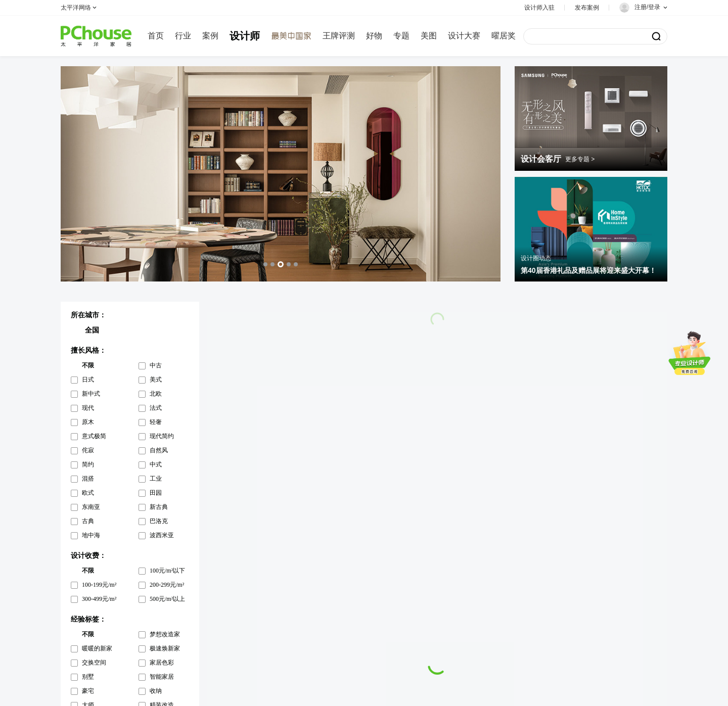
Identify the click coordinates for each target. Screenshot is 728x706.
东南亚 (91, 507)
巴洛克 (159, 521)
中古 (156, 365)
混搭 (88, 479)
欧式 (88, 493)
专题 (401, 36)
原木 (88, 422)
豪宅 (88, 691)
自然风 (159, 450)
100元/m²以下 (167, 571)
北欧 (156, 394)
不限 (88, 365)
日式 (88, 380)
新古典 (159, 507)
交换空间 (94, 663)
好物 (374, 36)
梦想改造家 (165, 634)
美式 (156, 380)
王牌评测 (339, 36)
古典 (88, 521)
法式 (156, 408)
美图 (429, 36)
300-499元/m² (99, 599)
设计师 (245, 36)
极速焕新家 (165, 648)
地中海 (91, 535)
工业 (156, 479)
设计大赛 (464, 36)
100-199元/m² (99, 585)
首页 (156, 36)
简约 (88, 464)
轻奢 (156, 422)
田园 (156, 493)
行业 (183, 36)
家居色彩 (162, 663)
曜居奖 (504, 36)
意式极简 (94, 436)
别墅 (88, 677)
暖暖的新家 (97, 648)
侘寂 (88, 450)
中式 (156, 464)
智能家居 (162, 677)
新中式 (91, 394)
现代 (88, 408)
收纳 (156, 691)
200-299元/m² (167, 585)
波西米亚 (162, 535)
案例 (210, 36)
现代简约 (162, 436)
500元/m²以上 (167, 599)
